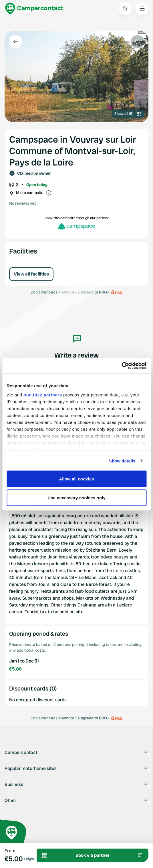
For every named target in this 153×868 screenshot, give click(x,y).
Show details (122, 461)
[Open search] (125, 9)
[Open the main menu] (142, 9)
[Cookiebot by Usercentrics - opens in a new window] (121, 366)
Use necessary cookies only (76, 497)
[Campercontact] (34, 9)
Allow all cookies (76, 479)
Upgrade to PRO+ (93, 718)
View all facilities (31, 274)
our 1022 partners (43, 395)
